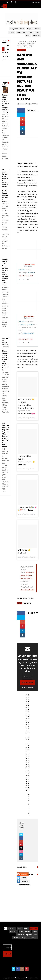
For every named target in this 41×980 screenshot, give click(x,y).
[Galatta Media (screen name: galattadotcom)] (30, 317)
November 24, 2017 (27, 590)
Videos (35, 932)
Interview (36, 36)
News (21, 932)
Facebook (25, 881)
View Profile (22, 825)
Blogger (24, 874)
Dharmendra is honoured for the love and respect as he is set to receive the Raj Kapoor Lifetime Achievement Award (6, 186)
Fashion (28, 932)
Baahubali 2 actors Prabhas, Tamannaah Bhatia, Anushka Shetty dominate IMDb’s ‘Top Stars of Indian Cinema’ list (6, 354)
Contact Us (36, 2)
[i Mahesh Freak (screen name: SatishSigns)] (30, 265)
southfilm (25, 41)
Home (19, 41)
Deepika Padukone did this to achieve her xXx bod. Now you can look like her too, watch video (5, 272)
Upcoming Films (32, 935)
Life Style (16, 938)
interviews (21, 935)
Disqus (24, 878)
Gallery (20, 928)
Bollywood (12, 928)
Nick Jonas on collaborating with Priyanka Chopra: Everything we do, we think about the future (6, 435)
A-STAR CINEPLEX (9, 978)
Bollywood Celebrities (30, 938)
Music (28, 36)
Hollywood (14, 932)
